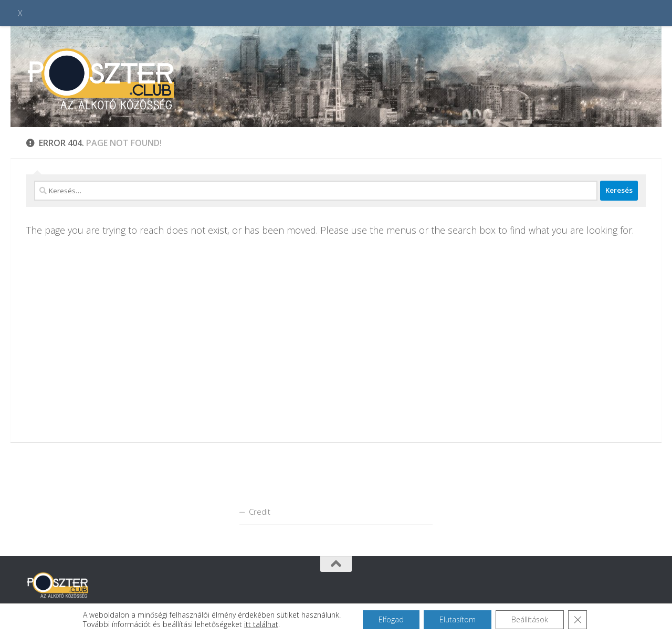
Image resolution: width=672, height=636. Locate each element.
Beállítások (530, 619)
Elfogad (391, 619)
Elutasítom (458, 619)
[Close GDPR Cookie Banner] (577, 620)
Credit (260, 512)
